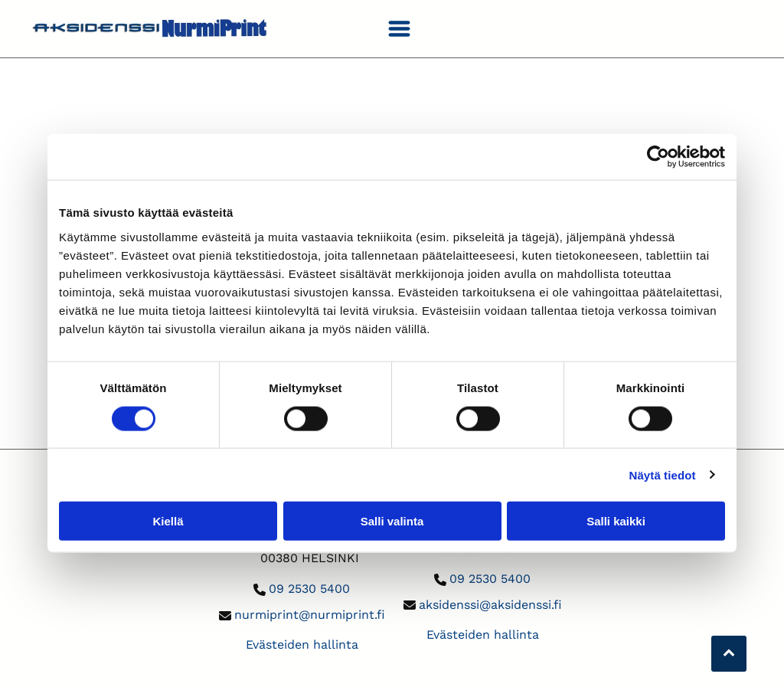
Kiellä (168, 521)
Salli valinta (392, 521)
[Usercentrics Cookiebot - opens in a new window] (658, 157)
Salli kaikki (616, 521)
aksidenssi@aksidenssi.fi (490, 605)
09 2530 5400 (309, 589)
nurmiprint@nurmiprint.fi (310, 615)
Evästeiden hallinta (302, 644)
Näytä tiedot (663, 474)
